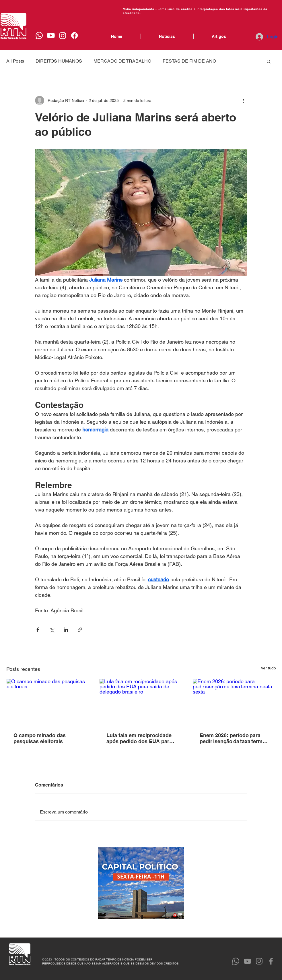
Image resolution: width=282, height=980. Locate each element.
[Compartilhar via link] (80, 630)
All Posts (15, 61)
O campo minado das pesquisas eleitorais (40, 738)
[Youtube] (51, 35)
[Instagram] (63, 35)
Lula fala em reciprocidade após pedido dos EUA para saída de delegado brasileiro (139, 738)
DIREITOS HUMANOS (59, 61)
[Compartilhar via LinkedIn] (66, 630)
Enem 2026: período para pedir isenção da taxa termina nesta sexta (233, 738)
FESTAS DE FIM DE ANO (189, 61)
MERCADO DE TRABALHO (122, 61)
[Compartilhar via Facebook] (38, 630)
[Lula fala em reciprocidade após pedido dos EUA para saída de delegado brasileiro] (141, 702)
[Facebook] (74, 35)
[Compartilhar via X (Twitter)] (52, 630)
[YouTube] (247, 961)
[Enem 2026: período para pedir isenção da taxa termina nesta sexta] (234, 702)
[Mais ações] (244, 100)
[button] (269, 61)
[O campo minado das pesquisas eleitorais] (48, 702)
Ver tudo (268, 668)
